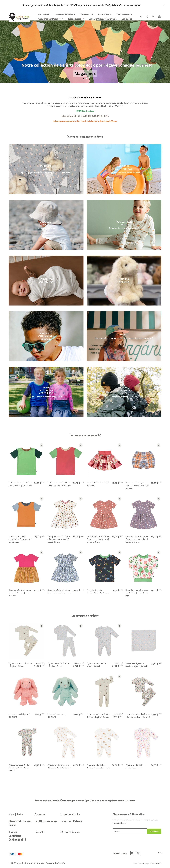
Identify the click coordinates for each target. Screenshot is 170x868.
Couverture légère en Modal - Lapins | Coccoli (136, 665)
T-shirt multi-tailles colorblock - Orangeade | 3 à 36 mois (20, 539)
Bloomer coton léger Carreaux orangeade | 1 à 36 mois (137, 485)
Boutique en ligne (140, 863)
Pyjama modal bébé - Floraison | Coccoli (135, 766)
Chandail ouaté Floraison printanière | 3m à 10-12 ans (137, 593)
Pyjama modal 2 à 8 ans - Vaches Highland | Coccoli (59, 766)
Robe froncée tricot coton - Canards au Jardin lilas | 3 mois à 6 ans (138, 539)
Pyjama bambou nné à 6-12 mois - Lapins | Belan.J (98, 715)
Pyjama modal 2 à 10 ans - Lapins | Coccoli (59, 665)
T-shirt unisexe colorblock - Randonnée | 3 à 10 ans (20, 484)
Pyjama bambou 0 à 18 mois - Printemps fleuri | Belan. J (19, 768)
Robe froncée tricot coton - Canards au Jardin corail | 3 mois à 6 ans (99, 539)
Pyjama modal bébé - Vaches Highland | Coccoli (98, 766)
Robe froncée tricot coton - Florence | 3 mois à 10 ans (59, 591)
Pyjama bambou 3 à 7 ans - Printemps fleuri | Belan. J (138, 715)
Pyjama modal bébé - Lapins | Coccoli (96, 665)
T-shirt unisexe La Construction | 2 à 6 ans (97, 591)
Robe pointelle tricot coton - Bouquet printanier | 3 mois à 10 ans (59, 539)
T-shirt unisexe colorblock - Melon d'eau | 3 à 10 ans (59, 484)
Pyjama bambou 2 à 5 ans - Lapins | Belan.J (20, 665)
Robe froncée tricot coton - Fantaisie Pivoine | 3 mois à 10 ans (21, 593)
